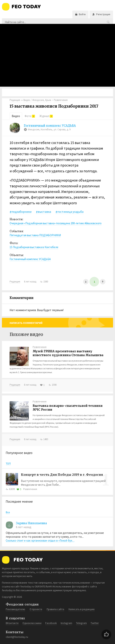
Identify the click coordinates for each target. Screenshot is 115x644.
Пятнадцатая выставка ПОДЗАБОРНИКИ (35, 235)
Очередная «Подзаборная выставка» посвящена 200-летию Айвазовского (56, 223)
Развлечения (40, 347)
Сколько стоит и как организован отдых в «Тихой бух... (40, 541)
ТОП (8, 464)
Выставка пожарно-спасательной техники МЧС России (68, 408)
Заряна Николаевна (31, 523)
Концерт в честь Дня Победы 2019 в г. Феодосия (62, 475)
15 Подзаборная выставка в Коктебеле (34, 247)
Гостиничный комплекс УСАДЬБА (50, 126)
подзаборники (22, 212)
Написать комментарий (26, 323)
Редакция (15, 100)
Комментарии (22, 298)
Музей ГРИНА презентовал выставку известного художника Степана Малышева (68, 353)
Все (8, 512)
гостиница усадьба (70, 212)
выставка (44, 212)
